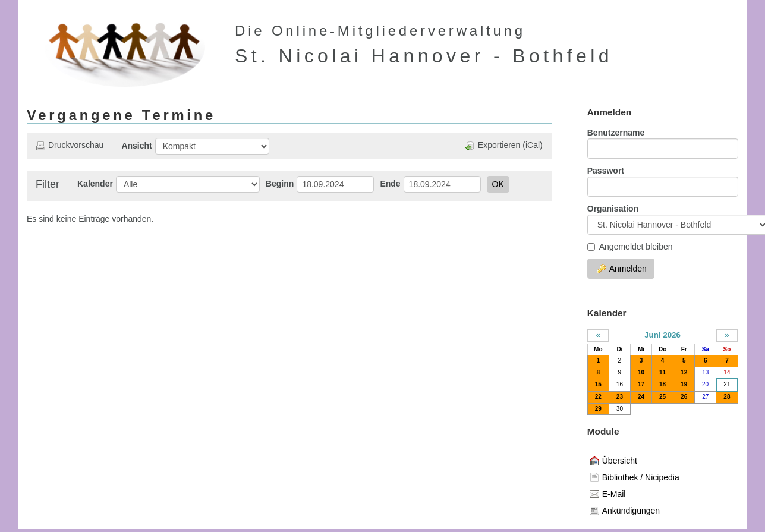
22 (598, 397)
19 (684, 384)
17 (641, 384)
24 (641, 397)
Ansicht (136, 146)
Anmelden (622, 269)
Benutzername (616, 133)
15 (598, 384)
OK (498, 184)
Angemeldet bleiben (630, 247)
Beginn (280, 184)
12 (684, 372)
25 (662, 397)
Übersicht (613, 461)
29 (598, 409)
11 (662, 372)
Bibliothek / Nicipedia (635, 477)
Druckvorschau (70, 145)
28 (727, 397)
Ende (390, 184)
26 (684, 397)
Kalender (95, 184)
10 (641, 372)
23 (620, 397)
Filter (48, 184)
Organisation (613, 209)
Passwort (606, 171)
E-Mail (608, 494)
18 (662, 384)
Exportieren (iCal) (504, 145)
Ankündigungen (625, 511)
